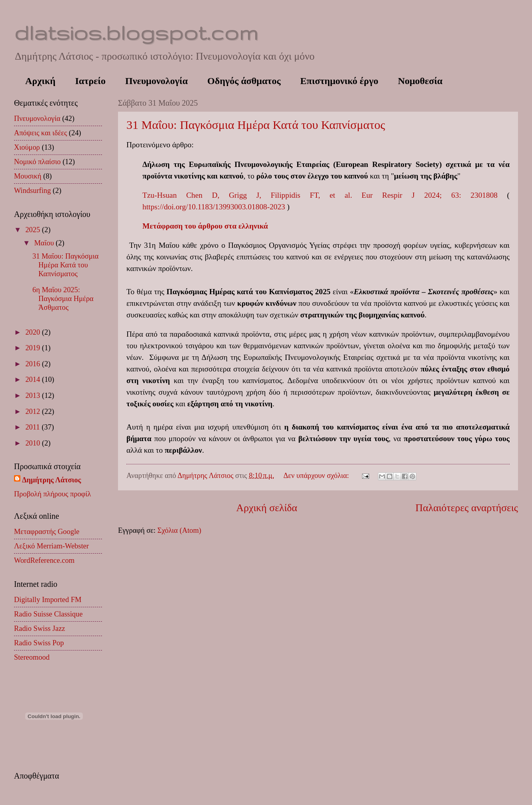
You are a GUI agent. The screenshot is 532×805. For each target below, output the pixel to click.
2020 (33, 332)
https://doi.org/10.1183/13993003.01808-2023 (214, 207)
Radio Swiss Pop (39, 643)
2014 (33, 379)
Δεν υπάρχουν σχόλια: (317, 476)
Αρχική (40, 81)
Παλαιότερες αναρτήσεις (467, 508)
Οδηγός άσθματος (244, 81)
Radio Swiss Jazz (40, 628)
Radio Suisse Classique (48, 614)
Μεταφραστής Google (47, 532)
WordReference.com (44, 560)
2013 (33, 395)
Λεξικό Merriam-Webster (51, 546)
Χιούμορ (27, 147)
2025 (33, 230)
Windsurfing (32, 191)
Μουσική (28, 176)
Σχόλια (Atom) (179, 530)
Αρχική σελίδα (267, 508)
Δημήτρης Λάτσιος (52, 480)
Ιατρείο (90, 81)
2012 (33, 412)
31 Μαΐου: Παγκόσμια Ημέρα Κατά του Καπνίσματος (256, 125)
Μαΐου (45, 243)
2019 (33, 348)
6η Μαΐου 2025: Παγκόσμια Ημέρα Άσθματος (63, 299)
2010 (33, 443)
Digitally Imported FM (48, 600)
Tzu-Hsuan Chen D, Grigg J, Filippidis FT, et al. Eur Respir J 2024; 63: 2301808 (320, 195)
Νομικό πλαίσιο (37, 162)
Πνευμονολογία (156, 81)
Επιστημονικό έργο (339, 81)
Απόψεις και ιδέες (40, 133)
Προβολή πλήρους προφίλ (52, 494)
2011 (33, 427)
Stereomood (32, 657)
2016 (33, 364)
